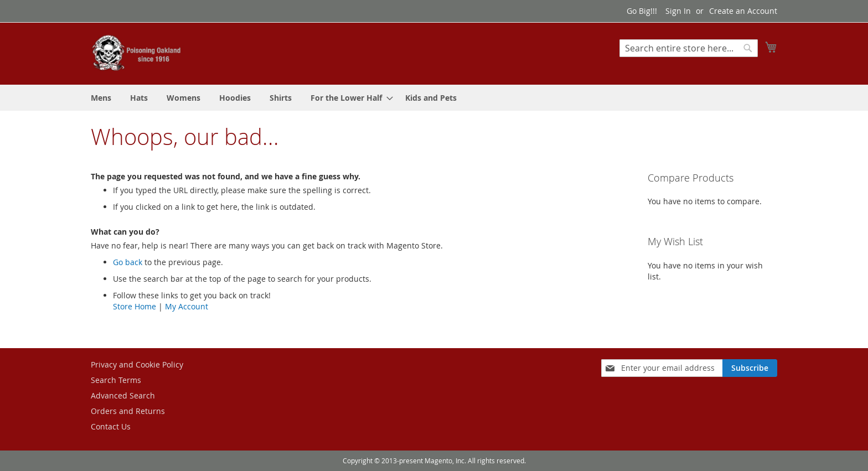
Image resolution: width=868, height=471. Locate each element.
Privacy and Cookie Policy (137, 364)
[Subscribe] (750, 368)
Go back (128, 262)
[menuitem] (101, 98)
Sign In (678, 11)
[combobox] (689, 48)
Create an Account (743, 11)
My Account (187, 306)
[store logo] (138, 53)
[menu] (434, 98)
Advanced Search (123, 395)
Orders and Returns (128, 411)
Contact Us (111, 426)
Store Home (135, 306)
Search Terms (116, 380)
